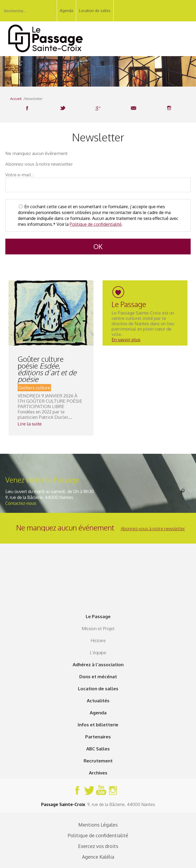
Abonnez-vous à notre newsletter (153, 529)
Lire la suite (30, 424)
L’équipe (98, 652)
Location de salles (95, 11)
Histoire (98, 640)
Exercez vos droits (98, 846)
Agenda (66, 11)
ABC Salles (98, 749)
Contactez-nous (21, 503)
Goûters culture (34, 388)
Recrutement (98, 761)
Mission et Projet (98, 628)
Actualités (98, 701)
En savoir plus (126, 340)
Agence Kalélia (98, 857)
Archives (98, 773)
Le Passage (98, 616)
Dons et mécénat (98, 677)
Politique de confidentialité (96, 224)
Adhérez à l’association (98, 664)
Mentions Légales (98, 825)
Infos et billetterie (98, 725)
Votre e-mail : (19, 175)
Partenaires (98, 737)
